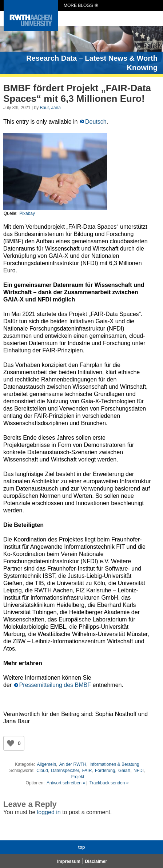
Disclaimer (96, 861)
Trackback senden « (109, 783)
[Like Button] (11, 743)
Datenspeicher (65, 771)
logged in (49, 812)
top (82, 847)
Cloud (42, 771)
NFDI (139, 771)
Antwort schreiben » (66, 783)
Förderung (105, 771)
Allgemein (46, 764)
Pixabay (27, 213)
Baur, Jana (50, 108)
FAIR (87, 771)
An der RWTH (73, 764)
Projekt (77, 777)
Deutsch (96, 122)
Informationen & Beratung (114, 764)
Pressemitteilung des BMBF (55, 685)
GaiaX (124, 771)
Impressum (69, 861)
